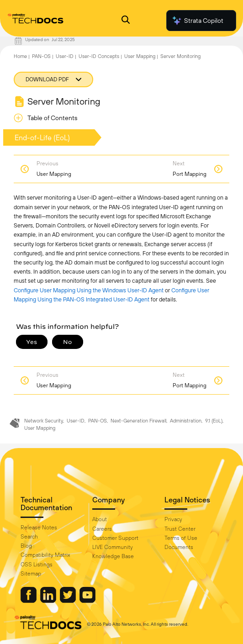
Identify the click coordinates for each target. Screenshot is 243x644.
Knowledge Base (113, 556)
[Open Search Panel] (126, 21)
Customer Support (115, 538)
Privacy (173, 519)
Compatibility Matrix (45, 555)
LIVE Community (113, 547)
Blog (26, 546)
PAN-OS (41, 56)
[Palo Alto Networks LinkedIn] (49, 601)
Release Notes (39, 528)
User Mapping (140, 56)
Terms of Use (181, 538)
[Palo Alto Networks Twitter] (69, 601)
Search (29, 537)
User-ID (65, 56)
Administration (186, 421)
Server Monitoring (180, 56)
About (100, 519)
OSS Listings (37, 565)
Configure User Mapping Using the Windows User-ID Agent (89, 290)
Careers (102, 529)
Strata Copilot (197, 21)
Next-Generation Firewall (138, 421)
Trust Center (180, 529)
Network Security (44, 421)
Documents (179, 547)
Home (20, 56)
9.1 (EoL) (214, 421)
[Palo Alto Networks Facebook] (29, 601)
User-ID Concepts (99, 56)
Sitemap (31, 574)
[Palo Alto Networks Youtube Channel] (87, 601)
